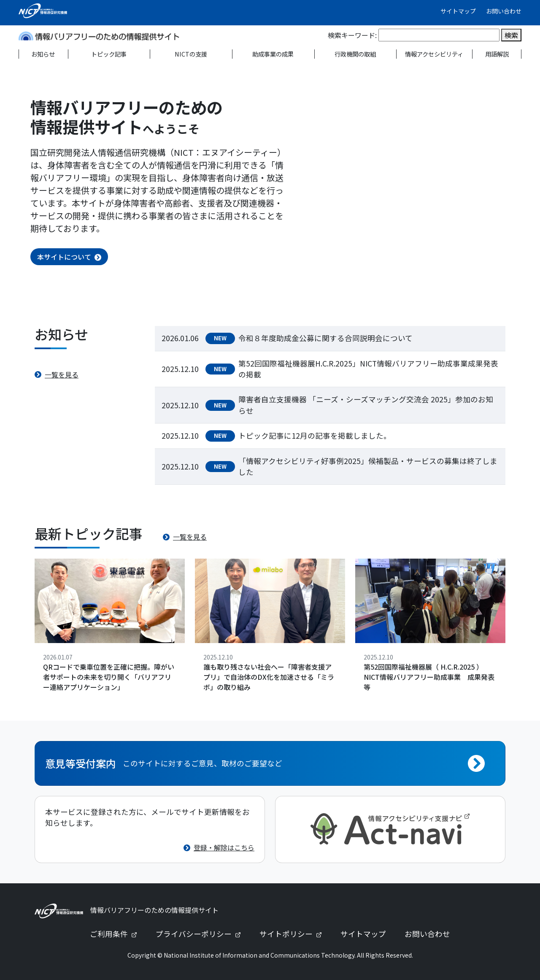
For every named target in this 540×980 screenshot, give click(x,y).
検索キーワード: (352, 35)
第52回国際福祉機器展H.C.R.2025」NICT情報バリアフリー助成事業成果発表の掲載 (368, 369)
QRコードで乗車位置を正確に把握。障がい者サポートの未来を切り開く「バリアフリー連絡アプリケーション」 (109, 677)
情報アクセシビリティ (434, 54)
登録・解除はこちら (224, 847)
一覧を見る (62, 375)
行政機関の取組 (355, 54)
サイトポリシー (294, 934)
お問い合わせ (504, 11)
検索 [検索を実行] (511, 35)
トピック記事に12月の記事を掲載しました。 (315, 436)
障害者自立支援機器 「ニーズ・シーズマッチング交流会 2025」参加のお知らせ (366, 405)
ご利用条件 (117, 934)
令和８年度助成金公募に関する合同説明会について (325, 338)
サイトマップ (458, 11)
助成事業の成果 (273, 54)
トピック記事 (109, 54)
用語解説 (497, 54)
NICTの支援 (191, 54)
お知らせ (43, 54)
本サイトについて (64, 257)
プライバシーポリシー (202, 934)
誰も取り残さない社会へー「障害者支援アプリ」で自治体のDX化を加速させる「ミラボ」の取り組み (269, 677)
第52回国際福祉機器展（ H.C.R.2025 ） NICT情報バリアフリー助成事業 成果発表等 (429, 677)
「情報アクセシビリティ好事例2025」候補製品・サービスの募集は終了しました (368, 466)
